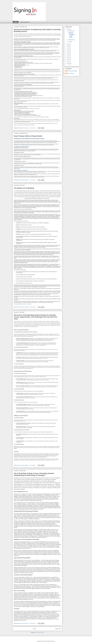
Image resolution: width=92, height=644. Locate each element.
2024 (68, 44)
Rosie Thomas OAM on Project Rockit (28, 136)
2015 (68, 60)
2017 (68, 56)
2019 (68, 54)
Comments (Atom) (40, 632)
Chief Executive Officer (72, 71)
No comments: (33, 128)
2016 (68, 58)
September (71, 40)
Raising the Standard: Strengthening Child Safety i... (71, 35)
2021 (68, 50)
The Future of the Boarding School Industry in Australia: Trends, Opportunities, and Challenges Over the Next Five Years (35, 317)
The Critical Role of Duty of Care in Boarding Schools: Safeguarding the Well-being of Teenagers (34, 474)
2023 (68, 46)
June (70, 42)
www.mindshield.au (28, 304)
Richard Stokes (70, 73)
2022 (68, 48)
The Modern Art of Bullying (24, 188)
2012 (68, 64)
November (71, 31)
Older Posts (58, 629)
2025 (68, 29)
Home (16, 22)
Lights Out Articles (25, 22)
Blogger (53, 641)
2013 (68, 62)
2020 (68, 52)
